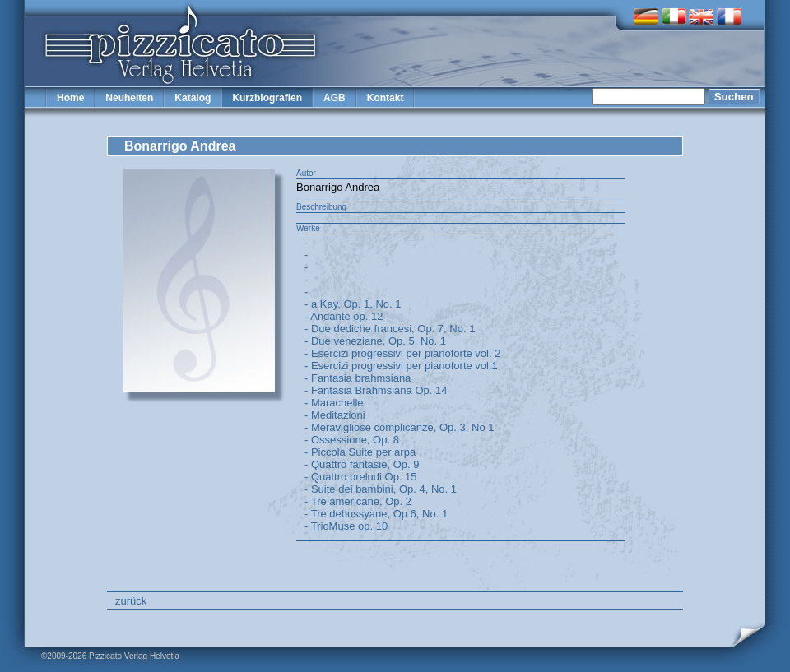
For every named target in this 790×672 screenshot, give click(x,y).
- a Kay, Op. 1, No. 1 (353, 304)
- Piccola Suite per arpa (360, 452)
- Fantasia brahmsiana (358, 378)
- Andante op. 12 (344, 316)
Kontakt (386, 98)
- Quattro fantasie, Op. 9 (362, 464)
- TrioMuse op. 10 (346, 526)
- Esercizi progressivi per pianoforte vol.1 (401, 366)
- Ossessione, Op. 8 (352, 440)
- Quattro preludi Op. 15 (361, 477)
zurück (131, 601)
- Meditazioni (335, 415)
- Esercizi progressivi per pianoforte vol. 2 (402, 353)
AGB (335, 98)
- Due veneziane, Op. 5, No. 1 (375, 341)
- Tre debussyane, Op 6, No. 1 (376, 514)
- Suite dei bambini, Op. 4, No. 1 (381, 489)
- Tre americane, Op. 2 (358, 501)
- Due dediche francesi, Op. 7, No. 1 (390, 329)
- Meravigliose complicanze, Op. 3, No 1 (399, 427)
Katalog (193, 98)
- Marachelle (334, 403)
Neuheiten (129, 98)
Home (70, 98)
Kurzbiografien (267, 98)
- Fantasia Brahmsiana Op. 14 (376, 390)
